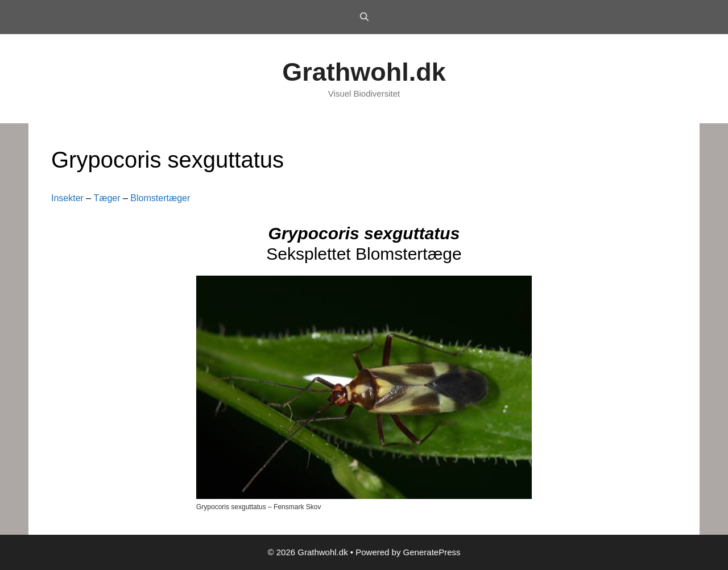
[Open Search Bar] (364, 17)
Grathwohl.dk (364, 72)
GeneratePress (432, 552)
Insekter (67, 198)
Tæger (107, 198)
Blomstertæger (160, 198)
